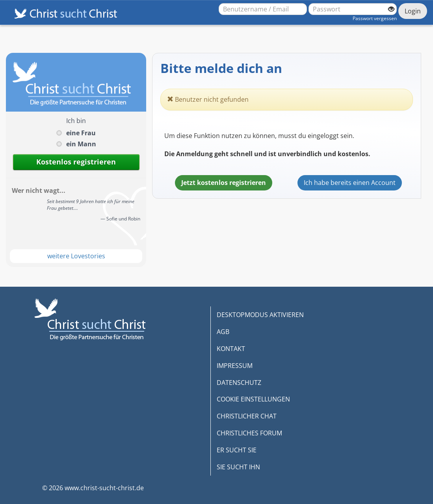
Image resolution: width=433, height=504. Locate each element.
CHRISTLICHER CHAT (247, 416)
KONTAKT (231, 349)
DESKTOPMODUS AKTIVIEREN (260, 315)
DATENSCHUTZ (239, 383)
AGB (223, 332)
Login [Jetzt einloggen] (413, 11)
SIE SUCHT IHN (238, 467)
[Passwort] (353, 9)
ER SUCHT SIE (237, 450)
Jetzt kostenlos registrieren (224, 183)
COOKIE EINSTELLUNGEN (253, 399)
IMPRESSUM (235, 366)
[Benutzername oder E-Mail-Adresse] (263, 9)
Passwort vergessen (375, 18)
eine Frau (81, 133)
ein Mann (81, 144)
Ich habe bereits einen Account (350, 183)
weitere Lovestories (76, 256)
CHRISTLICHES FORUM (249, 433)
